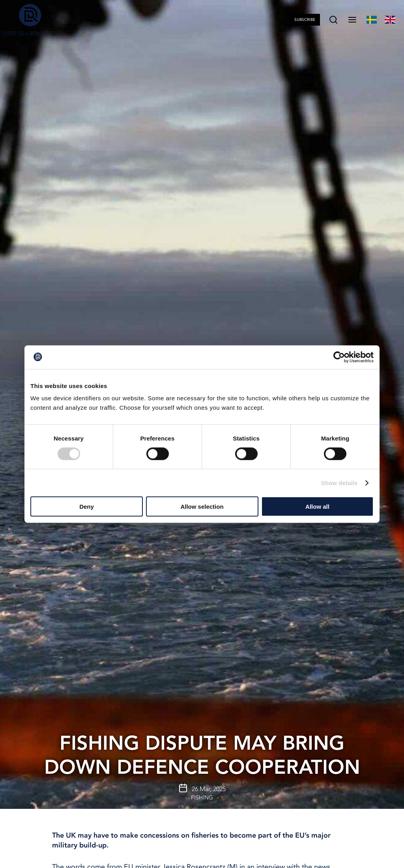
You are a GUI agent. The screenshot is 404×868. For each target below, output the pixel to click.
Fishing (202, 798)
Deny (87, 507)
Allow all (317, 507)
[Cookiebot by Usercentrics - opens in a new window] (339, 357)
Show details (339, 483)
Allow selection (202, 507)
